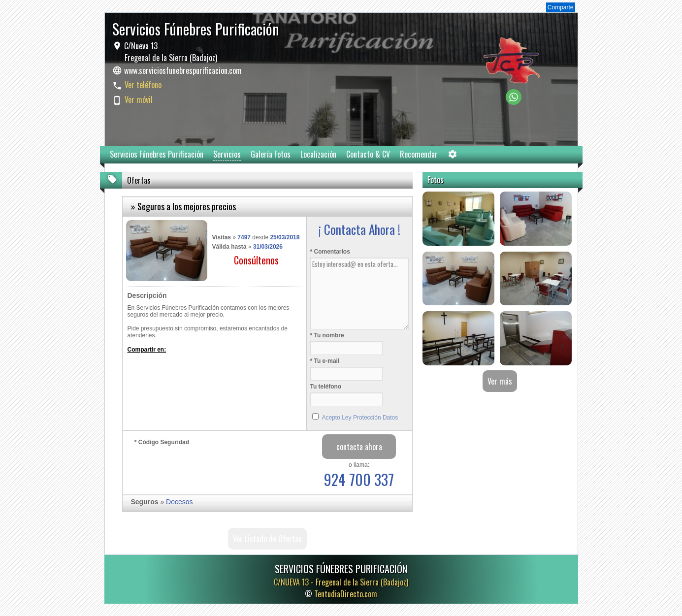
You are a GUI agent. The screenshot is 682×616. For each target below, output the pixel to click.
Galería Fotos (271, 154)
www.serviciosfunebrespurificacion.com (183, 70)
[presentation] (209, 467)
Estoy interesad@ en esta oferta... (359, 293)
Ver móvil (139, 99)
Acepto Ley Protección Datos (360, 418)
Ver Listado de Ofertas (267, 539)
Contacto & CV (368, 154)
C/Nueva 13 (170, 52)
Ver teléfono (143, 85)
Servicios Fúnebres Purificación (157, 154)
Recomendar (419, 154)
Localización (318, 154)
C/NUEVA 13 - (341, 582)
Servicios (227, 154)
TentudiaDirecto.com (346, 594)
